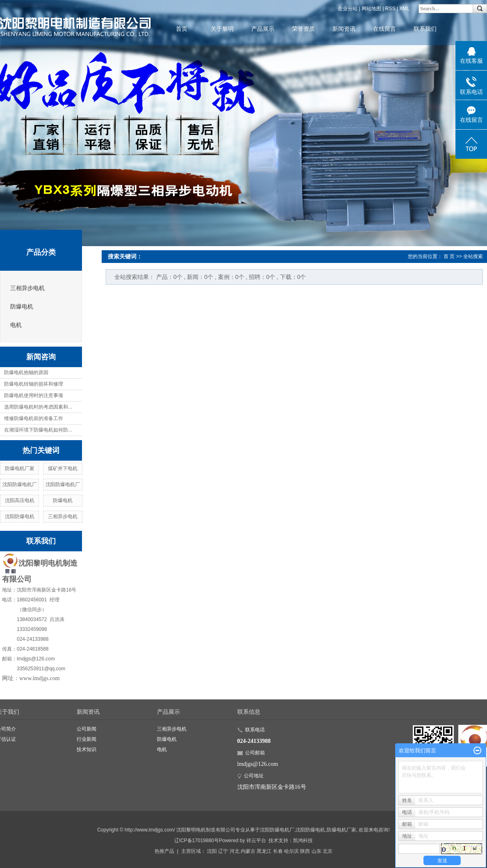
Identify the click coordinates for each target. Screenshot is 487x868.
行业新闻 (86, 739)
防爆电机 (22, 307)
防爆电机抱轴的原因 (26, 372)
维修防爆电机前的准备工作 (34, 418)
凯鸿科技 (303, 841)
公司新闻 (86, 729)
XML (404, 9)
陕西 (305, 851)
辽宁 (223, 851)
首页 (182, 29)
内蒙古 (248, 851)
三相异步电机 (27, 288)
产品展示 (263, 29)
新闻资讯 (344, 29)
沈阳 (212, 851)
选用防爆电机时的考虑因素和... (38, 407)
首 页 (449, 256)
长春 (278, 851)
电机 (16, 325)
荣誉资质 (303, 29)
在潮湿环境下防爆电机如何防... (38, 430)
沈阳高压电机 (20, 500)
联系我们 (425, 29)
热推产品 (164, 851)
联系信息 (249, 712)
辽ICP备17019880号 (197, 841)
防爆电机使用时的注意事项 (34, 395)
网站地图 (371, 9)
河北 (234, 851)
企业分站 (348, 9)
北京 (328, 851)
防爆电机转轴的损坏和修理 (34, 384)
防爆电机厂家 (20, 468)
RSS (390, 9)
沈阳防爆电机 (20, 516)
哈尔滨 (291, 851)
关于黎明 (222, 29)
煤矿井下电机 (63, 468)
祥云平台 (256, 841)
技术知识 (86, 749)
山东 (316, 851)
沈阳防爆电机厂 (20, 484)
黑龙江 (264, 851)
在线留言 (385, 29)
